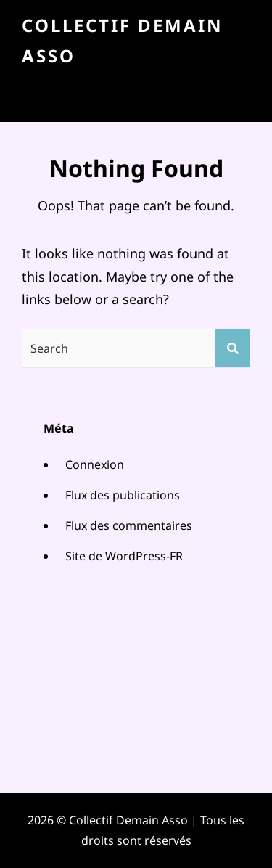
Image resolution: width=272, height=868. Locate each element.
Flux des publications (123, 495)
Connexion (95, 464)
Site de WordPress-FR (124, 556)
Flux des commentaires (129, 525)
